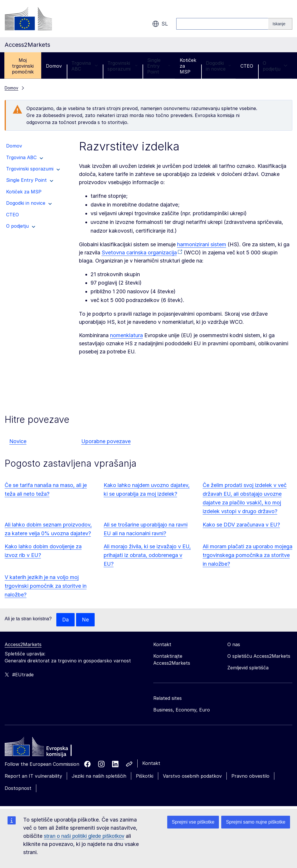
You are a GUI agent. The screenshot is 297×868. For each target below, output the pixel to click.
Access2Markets (23, 645)
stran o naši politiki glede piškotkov (84, 836)
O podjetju (275, 66)
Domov (54, 66)
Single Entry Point (159, 66)
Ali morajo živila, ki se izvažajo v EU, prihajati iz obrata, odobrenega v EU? (147, 555)
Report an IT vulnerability (33, 776)
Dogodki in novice (218, 66)
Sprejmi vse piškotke (193, 822)
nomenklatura (126, 335)
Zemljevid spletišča (248, 668)
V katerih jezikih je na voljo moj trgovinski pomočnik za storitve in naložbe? (46, 586)
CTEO (247, 66)
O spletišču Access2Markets (259, 656)
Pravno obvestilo (250, 776)
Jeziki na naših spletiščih (99, 776)
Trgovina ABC (85, 66)
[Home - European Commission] (47, 748)
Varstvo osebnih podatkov (192, 776)
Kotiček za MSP (188, 66)
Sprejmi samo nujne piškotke (256, 822)
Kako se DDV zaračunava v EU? (241, 525)
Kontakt (151, 763)
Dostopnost (18, 788)
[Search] (280, 24)
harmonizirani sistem (202, 244)
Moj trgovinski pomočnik (23, 66)
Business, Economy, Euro (182, 710)
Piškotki (145, 776)
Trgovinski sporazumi (123, 66)
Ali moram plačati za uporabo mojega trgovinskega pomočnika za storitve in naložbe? (248, 555)
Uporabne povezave (106, 441)
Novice (18, 441)
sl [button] (160, 24)
